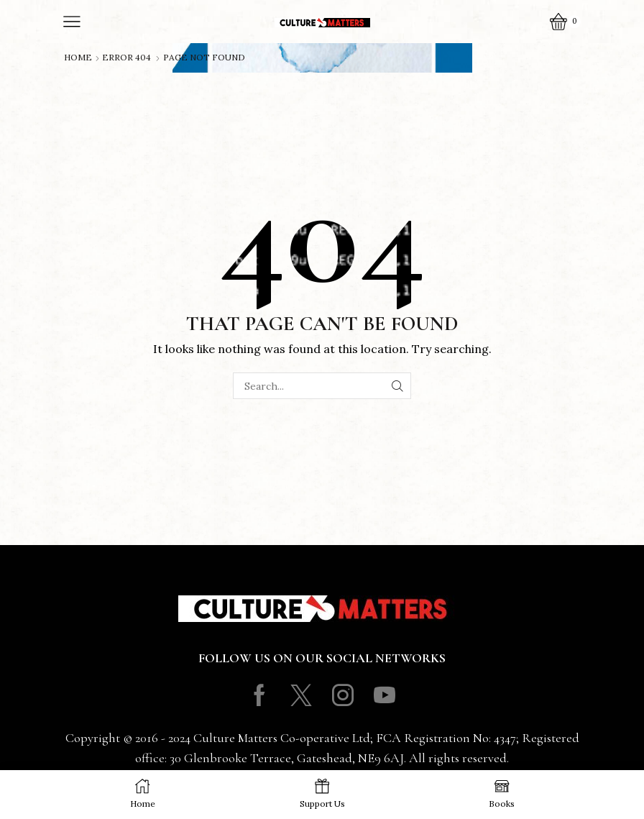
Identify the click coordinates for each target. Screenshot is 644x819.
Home (78, 58)
